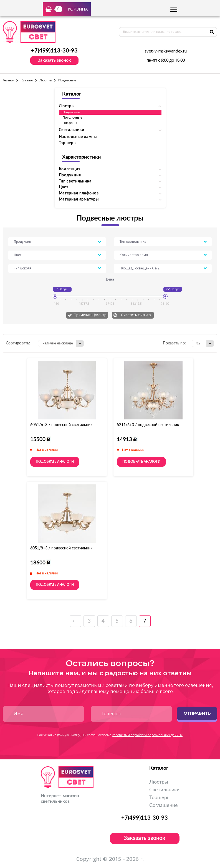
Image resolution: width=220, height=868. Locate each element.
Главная (9, 80)
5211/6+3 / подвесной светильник (148, 425)
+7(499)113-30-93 (54, 51)
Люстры (46, 80)
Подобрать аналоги (55, 462)
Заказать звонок (54, 60)
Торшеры (68, 143)
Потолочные (72, 117)
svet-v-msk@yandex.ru (166, 51)
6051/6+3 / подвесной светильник (61, 425)
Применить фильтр (90, 315)
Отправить (197, 713)
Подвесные (71, 112)
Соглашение (164, 806)
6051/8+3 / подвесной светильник (61, 548)
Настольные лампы (78, 137)
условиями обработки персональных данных (147, 735)
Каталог (27, 80)
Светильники (164, 790)
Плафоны (70, 123)
